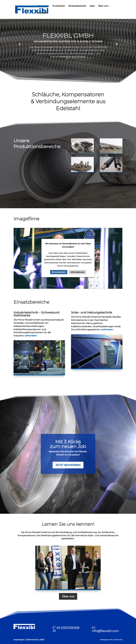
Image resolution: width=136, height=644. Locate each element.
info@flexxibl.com (105, 631)
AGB (42, 640)
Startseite (44, 6)
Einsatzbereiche (77, 6)
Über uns (103, 6)
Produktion (59, 6)
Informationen (77, 272)
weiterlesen (31, 336)
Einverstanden (59, 272)
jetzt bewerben (68, 465)
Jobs (92, 6)
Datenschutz (32, 640)
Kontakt (43, 13)
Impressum (19, 640)
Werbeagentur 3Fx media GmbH (111, 640)
